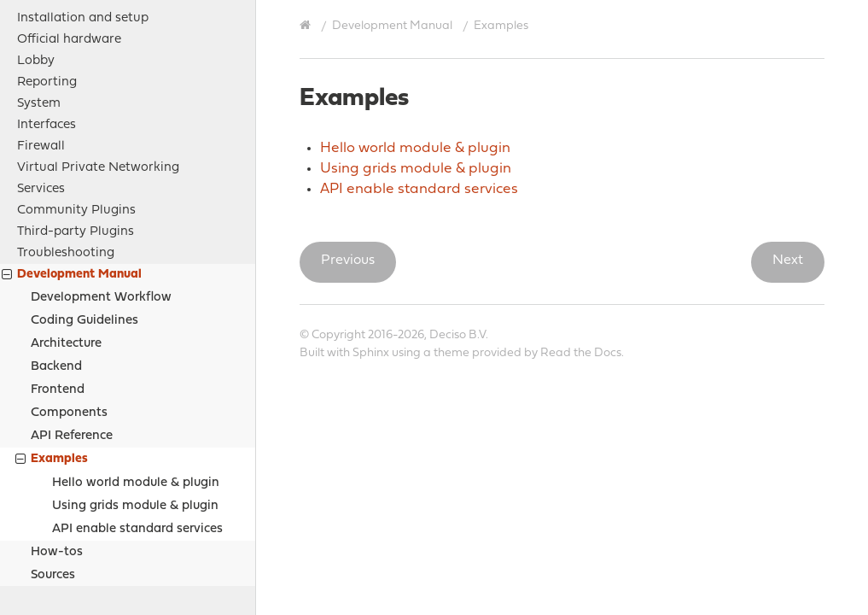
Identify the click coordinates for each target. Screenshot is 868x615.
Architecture (66, 236)
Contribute (50, 554)
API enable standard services (137, 422)
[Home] (307, 26)
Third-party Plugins (76, 124)
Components (69, 305)
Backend (56, 259)
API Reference (72, 328)
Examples (52, 353)
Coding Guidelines (84, 213)
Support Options (67, 533)
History (39, 575)
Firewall (41, 39)
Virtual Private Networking (98, 60)
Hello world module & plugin (136, 375)
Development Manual (72, 169)
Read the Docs (581, 353)
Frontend (58, 282)
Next (788, 261)
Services (41, 82)
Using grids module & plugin (135, 398)
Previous (348, 261)
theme (451, 353)
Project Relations (68, 490)
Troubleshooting (66, 146)
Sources (53, 468)
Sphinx (371, 353)
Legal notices (57, 511)
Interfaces (47, 18)
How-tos (57, 445)
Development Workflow (101, 190)
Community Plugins (76, 103)
